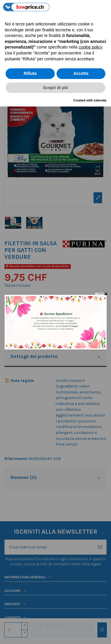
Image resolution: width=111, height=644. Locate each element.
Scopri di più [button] (55, 88)
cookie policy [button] (90, 47)
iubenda (100, 100)
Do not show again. (100, 294)
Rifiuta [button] (30, 73)
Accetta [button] (81, 73)
